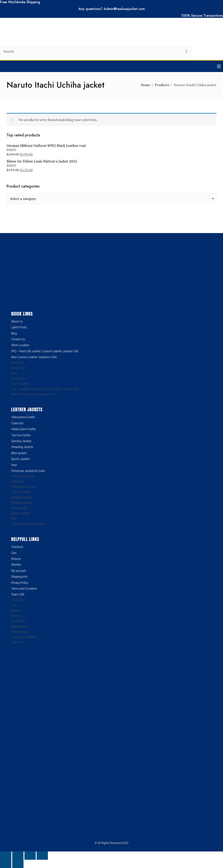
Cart (14, 553)
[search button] (187, 51)
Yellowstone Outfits (23, 417)
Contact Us (18, 339)
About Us (17, 321)
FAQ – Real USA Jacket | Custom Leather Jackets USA (45, 351)
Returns (16, 559)
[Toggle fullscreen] (18, 856)
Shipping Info (19, 577)
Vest (14, 465)
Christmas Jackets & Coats (28, 471)
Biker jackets (19, 453)
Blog (14, 333)
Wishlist (16, 565)
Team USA (18, 594)
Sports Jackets (20, 459)
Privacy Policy (20, 583)
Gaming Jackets (21, 441)
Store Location (20, 345)
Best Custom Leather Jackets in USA (34, 357)
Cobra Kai (17, 423)
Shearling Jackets (22, 447)
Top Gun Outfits (21, 435)
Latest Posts (19, 327)
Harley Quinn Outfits (24, 429)
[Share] (30, 856)
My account (18, 571)
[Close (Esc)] (42, 856)
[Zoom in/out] (6, 856)
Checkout (17, 547)
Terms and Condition (24, 589)
